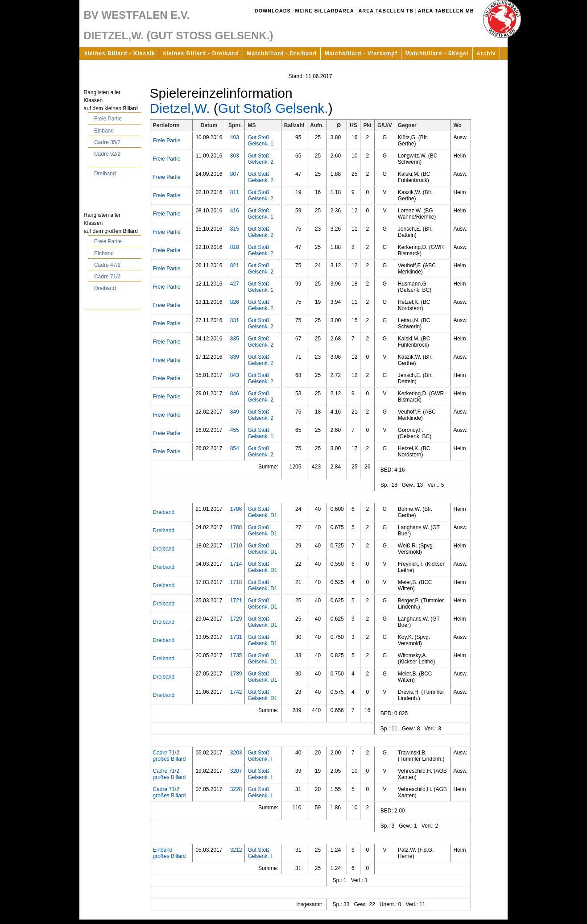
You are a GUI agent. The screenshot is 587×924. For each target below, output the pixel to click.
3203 (236, 753)
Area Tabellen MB (446, 11)
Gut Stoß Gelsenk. (273, 108)
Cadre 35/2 (107, 142)
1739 (236, 674)
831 (235, 320)
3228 (236, 789)
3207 (236, 771)
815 (235, 229)
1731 (236, 637)
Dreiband (105, 174)
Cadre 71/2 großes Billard (169, 756)
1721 (236, 601)
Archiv (486, 54)
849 (235, 412)
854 (235, 448)
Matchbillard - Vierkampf (361, 54)
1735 (236, 655)
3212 (236, 850)
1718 (236, 582)
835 (235, 339)
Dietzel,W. (180, 108)
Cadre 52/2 (107, 154)
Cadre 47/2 (107, 265)
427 (235, 284)
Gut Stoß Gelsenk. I (260, 756)
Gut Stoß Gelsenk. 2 (260, 159)
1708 (236, 527)
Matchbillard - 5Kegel (437, 54)
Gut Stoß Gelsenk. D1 (262, 512)
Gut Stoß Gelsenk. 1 (260, 141)
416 (235, 211)
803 (235, 156)
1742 (236, 692)
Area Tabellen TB (386, 11)
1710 (236, 546)
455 (235, 430)
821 (235, 265)
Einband (104, 131)
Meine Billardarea (325, 11)
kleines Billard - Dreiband (201, 54)
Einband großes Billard (169, 853)
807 (235, 174)
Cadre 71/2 (107, 277)
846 (235, 394)
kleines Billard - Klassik (120, 54)
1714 (236, 564)
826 (235, 302)
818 (235, 247)
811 (235, 192)
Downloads (273, 11)
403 (235, 137)
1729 (236, 619)
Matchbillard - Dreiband (282, 54)
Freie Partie (108, 119)
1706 (236, 509)
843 (235, 375)
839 (235, 357)
